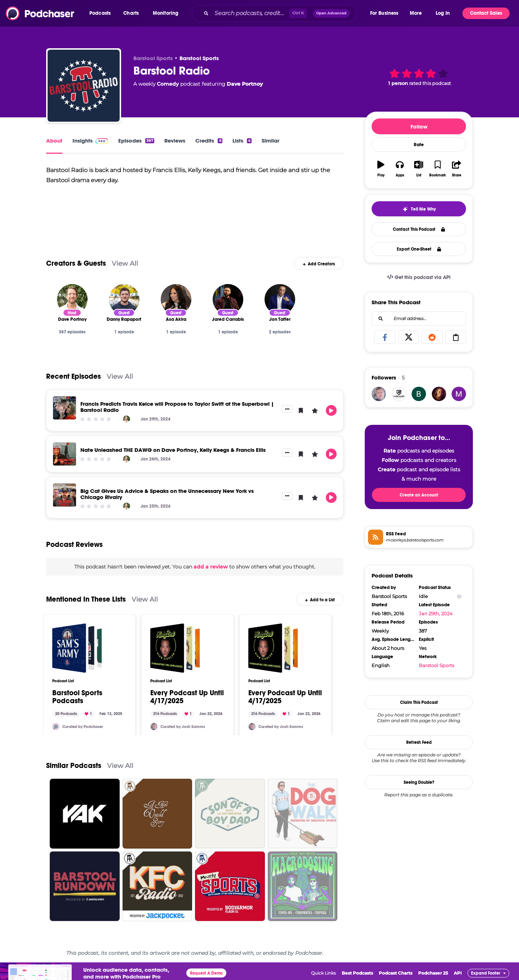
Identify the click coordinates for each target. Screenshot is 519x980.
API (458, 973)
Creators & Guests (76, 263)
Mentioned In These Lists (86, 599)
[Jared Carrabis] (228, 299)
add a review (211, 567)
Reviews (175, 141)
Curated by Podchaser (83, 727)
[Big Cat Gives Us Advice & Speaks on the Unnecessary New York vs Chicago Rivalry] (65, 495)
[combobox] (280, 13)
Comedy (168, 84)
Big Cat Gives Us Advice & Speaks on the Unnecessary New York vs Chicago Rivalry (167, 494)
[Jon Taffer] (280, 299)
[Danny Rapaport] (124, 299)
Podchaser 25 (433, 973)
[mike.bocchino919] (459, 394)
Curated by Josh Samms (183, 727)
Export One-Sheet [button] (419, 249)
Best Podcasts (357, 973)
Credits (209, 141)
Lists (242, 141)
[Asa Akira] (176, 299)
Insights (90, 141)
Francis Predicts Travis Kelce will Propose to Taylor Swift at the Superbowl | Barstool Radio (177, 407)
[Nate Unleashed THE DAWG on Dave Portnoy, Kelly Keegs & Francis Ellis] (65, 454)
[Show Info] (459, 596)
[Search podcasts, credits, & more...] (250, 13)
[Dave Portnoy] (72, 299)
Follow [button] (419, 127)
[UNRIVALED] (399, 394)
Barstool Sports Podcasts (77, 697)
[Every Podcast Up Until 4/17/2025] (175, 648)
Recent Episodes (74, 376)
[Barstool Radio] (84, 86)
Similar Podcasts (74, 766)
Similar (270, 141)
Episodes (136, 141)
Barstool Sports (199, 58)
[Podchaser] (56, 727)
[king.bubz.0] (419, 394)
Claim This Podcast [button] (419, 702)
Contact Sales (486, 13)
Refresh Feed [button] (419, 742)
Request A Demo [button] (206, 973)
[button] (102, 13)
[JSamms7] (154, 727)
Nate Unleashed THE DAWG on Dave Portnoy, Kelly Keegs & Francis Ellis (173, 450)
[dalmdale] (439, 394)
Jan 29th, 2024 (436, 613)
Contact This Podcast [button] (419, 229)
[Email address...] (419, 319)
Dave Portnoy (245, 84)
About (54, 141)
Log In (443, 13)
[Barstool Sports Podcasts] (77, 648)
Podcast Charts (396, 973)
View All (125, 263)
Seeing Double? (419, 782)
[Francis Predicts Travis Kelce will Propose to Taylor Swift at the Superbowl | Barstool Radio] (65, 408)
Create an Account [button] (419, 495)
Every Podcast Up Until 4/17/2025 (187, 697)
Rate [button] (419, 145)
